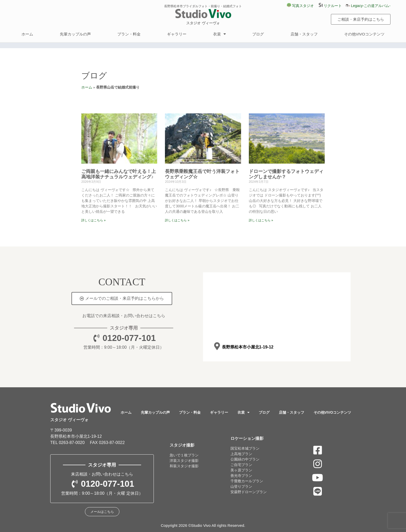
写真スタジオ (300, 6)
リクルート (332, 6)
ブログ (258, 34)
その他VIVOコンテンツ (364, 34)
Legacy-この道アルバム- (368, 6)
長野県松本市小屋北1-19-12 (247, 347)
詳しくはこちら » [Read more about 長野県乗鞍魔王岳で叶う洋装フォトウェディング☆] (177, 220)
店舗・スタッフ (304, 34)
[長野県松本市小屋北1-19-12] (217, 346)
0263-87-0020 (72, 443)
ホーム (27, 34)
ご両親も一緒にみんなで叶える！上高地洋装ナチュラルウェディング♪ (119, 174)
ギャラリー (177, 34)
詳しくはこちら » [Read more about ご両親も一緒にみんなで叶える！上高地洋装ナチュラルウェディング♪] (93, 220)
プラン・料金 (129, 34)
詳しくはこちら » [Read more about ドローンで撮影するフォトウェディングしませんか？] (261, 220)
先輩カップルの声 (75, 34)
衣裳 (219, 34)
